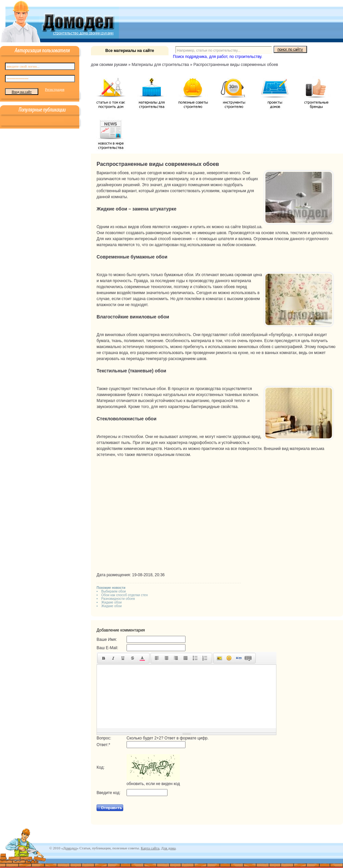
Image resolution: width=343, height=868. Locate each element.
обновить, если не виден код (153, 784)
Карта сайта (150, 848)
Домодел (70, 848)
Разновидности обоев (118, 599)
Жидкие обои (111, 602)
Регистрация (55, 89)
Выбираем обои (114, 591)
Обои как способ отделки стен (125, 595)
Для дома (168, 848)
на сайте (233, 227)
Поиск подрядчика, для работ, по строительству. (217, 57)
